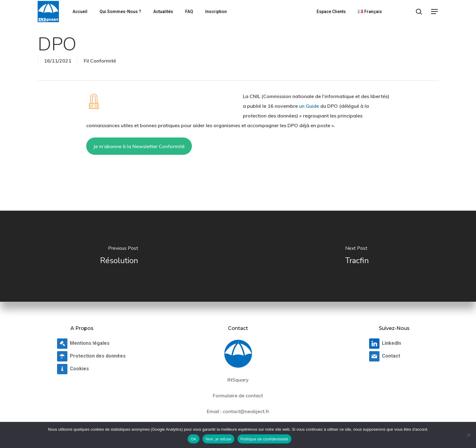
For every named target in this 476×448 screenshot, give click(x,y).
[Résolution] (119, 256)
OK (194, 439)
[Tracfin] (357, 256)
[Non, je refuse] (468, 435)
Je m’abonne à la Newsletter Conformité (139, 146)
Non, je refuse (218, 439)
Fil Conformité (100, 61)
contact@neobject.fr (246, 411)
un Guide (309, 106)
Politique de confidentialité (264, 439)
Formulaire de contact (238, 395)
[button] (435, 12)
